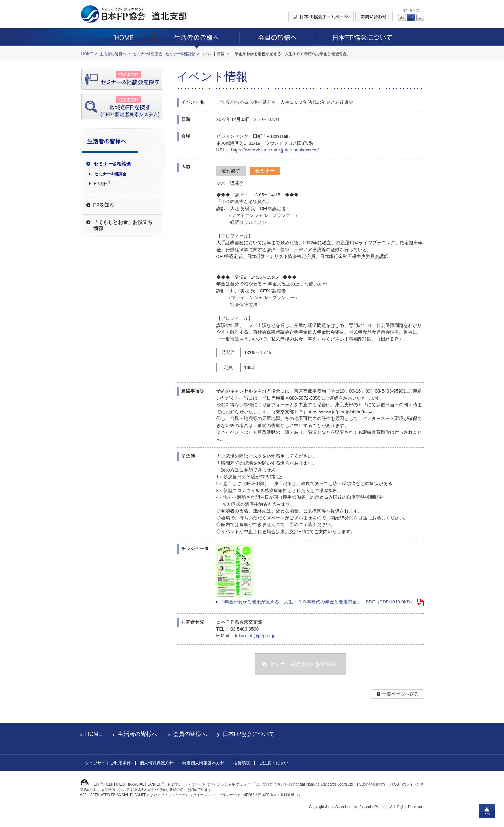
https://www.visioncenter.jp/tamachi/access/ (275, 150)
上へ (487, 811)
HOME (94, 734)
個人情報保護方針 (157, 763)
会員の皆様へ (190, 734)
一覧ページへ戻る (400, 694)
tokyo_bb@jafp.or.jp (255, 636)
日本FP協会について (249, 734)
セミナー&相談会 (110, 174)
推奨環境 (242, 763)
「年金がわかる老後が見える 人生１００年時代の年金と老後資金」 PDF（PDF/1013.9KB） (317, 602)
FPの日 (102, 183)
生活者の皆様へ (138, 734)
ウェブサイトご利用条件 (108, 763)
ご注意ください (274, 763)
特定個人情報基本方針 (203, 763)
